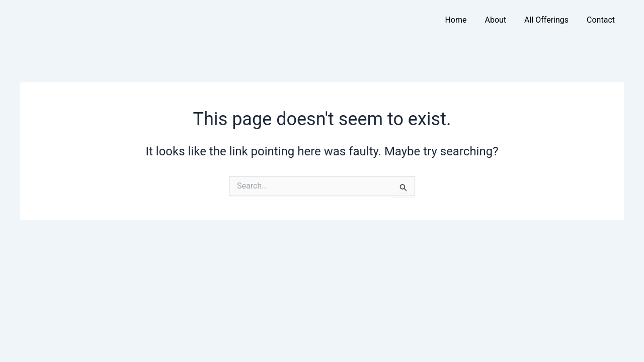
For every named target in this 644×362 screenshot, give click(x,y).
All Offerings (546, 20)
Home (456, 20)
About (495, 20)
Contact (601, 20)
